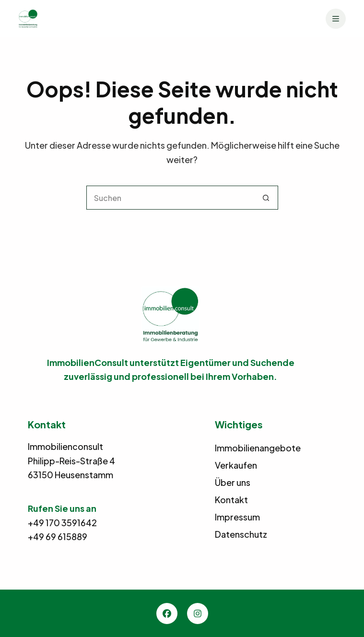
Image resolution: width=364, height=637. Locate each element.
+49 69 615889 (58, 537)
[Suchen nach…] (170, 198)
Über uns (233, 482)
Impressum (237, 517)
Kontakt (231, 500)
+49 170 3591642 (62, 523)
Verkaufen (236, 465)
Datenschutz (241, 534)
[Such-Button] (266, 198)
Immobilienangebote (258, 448)
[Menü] (336, 19)
